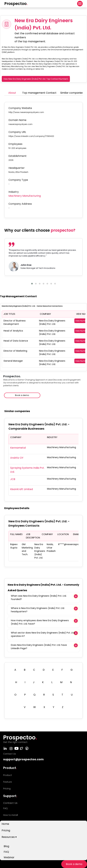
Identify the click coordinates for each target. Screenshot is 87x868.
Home (5, 824)
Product (8, 775)
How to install (11, 815)
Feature (8, 782)
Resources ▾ (9, 837)
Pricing (6, 830)
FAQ (6, 852)
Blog (6, 846)
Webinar (9, 857)
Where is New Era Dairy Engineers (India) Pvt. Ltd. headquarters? (38, 610)
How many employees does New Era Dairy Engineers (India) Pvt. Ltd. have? (40, 622)
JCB (13, 479)
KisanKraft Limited (22, 489)
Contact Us (10, 803)
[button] (32, 284)
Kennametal (18, 448)
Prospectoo (16, 4)
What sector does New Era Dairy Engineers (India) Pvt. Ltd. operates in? (43, 634)
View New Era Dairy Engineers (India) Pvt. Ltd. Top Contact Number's (36, 79)
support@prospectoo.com (23, 759)
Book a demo (74, 864)
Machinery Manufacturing (25, 196)
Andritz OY (17, 458)
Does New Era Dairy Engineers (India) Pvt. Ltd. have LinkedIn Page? (39, 647)
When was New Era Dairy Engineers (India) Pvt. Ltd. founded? (39, 598)
